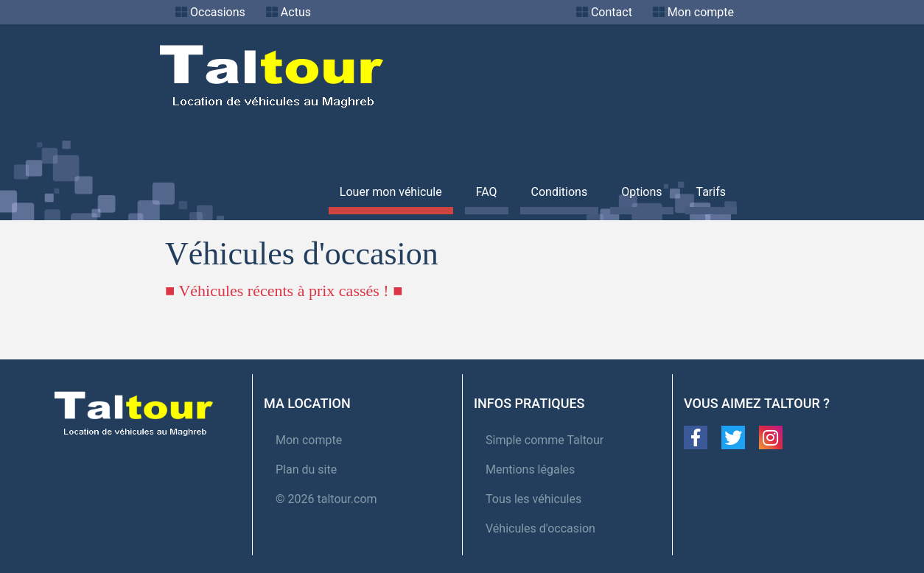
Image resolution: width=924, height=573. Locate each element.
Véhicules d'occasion (540, 528)
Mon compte (701, 12)
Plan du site (306, 470)
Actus (296, 12)
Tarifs (711, 192)
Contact (612, 12)
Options (641, 192)
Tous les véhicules (533, 499)
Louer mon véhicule (391, 192)
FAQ (487, 192)
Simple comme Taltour (545, 440)
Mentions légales (530, 470)
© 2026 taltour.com (326, 499)
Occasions (218, 12)
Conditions (560, 192)
